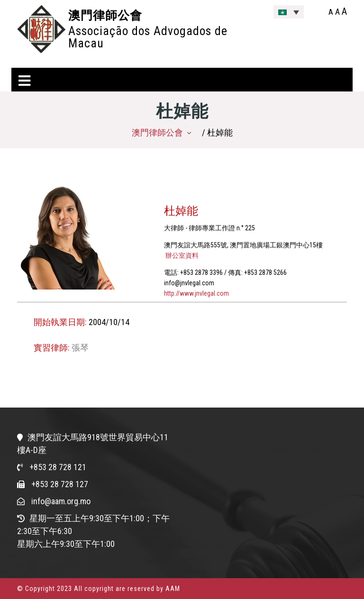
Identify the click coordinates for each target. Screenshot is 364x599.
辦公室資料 (181, 255)
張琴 (80, 348)
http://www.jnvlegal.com (196, 293)
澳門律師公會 (105, 15)
